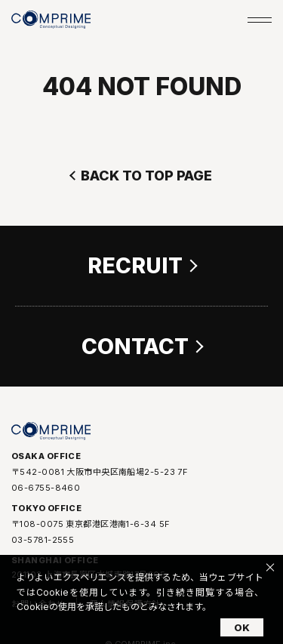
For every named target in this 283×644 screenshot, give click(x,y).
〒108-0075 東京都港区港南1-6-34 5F (91, 525)
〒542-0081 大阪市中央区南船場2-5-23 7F (100, 473)
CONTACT (135, 347)
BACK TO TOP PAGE (146, 176)
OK (242, 627)
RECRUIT (135, 266)
